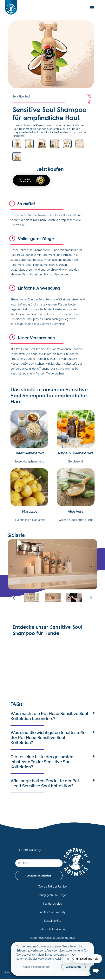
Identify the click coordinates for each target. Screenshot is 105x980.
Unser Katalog (30, 851)
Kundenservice (53, 904)
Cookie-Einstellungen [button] (37, 967)
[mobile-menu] (91, 8)
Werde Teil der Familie (53, 887)
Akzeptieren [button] (73, 967)
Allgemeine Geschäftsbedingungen (52, 939)
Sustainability (53, 921)
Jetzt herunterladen (39, 876)
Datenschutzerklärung (53, 930)
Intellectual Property (53, 913)
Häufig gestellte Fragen (52, 896)
